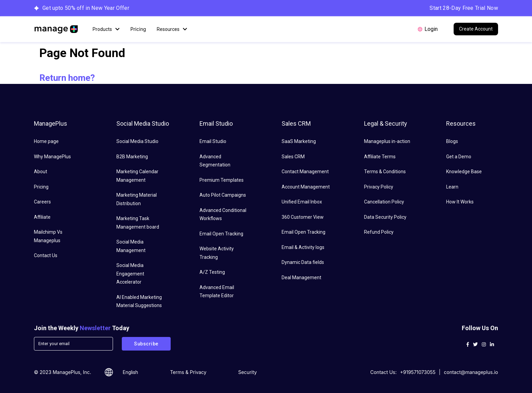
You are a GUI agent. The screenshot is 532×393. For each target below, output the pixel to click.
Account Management (306, 187)
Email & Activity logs (303, 247)
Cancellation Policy (384, 202)
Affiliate (42, 217)
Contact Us (46, 255)
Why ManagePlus (52, 157)
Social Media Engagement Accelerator (130, 274)
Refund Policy (379, 232)
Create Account (476, 29)
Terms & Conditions (385, 172)
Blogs (452, 141)
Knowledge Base (464, 172)
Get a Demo (459, 157)
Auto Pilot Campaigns (223, 195)
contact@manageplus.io (471, 372)
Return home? (67, 78)
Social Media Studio (137, 141)
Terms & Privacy (188, 372)
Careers (42, 202)
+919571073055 (418, 372)
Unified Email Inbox (302, 202)
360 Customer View (303, 217)
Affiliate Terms (380, 157)
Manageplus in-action (387, 141)
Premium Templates (222, 180)
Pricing (138, 29)
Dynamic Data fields (303, 262)
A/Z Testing (212, 272)
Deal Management (301, 278)
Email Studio (213, 141)
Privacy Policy (379, 187)
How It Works (460, 202)
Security (248, 372)
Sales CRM (293, 157)
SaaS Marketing (299, 141)
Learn (452, 187)
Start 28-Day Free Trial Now (464, 8)
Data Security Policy (385, 217)
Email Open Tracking (221, 234)
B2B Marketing (132, 157)
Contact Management (305, 172)
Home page (46, 141)
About (41, 172)
